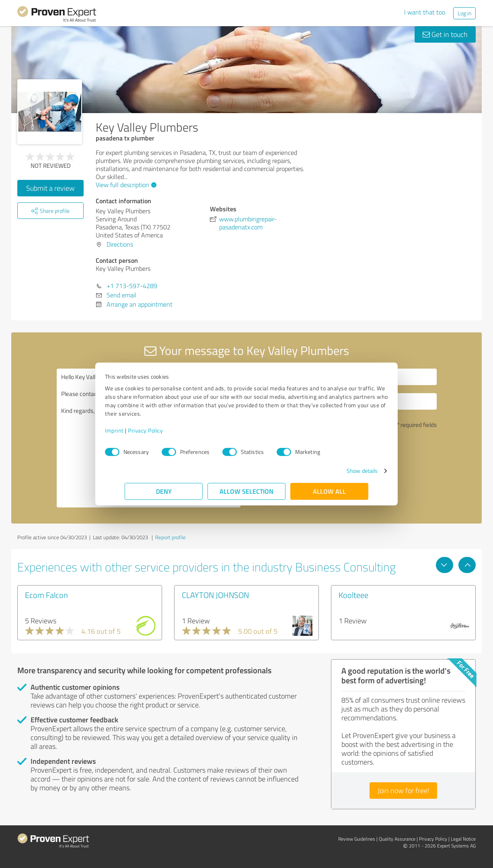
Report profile (170, 537)
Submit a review (50, 188)
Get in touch (445, 34)
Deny (164, 491)
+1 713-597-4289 (132, 286)
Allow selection (246, 491)
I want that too (425, 12)
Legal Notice (463, 839)
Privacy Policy (165, 430)
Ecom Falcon (46, 595)
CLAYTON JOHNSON (215, 595)
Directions (120, 244)
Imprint (134, 430)
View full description (125, 185)
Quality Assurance (397, 839)
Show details (342, 471)
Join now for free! (403, 790)
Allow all (329, 491)
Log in (464, 13)
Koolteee (353, 595)
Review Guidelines (357, 839)
